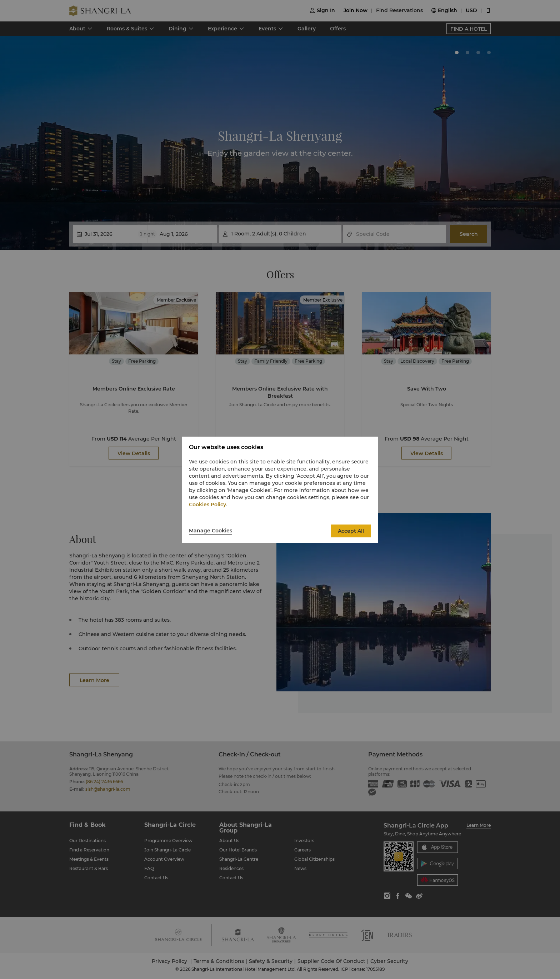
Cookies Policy (207, 505)
